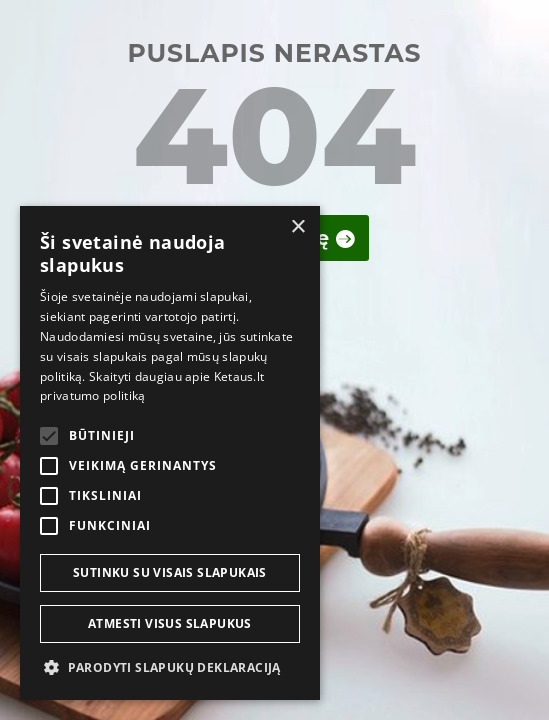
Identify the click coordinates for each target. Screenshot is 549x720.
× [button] (297, 227)
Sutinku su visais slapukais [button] (170, 572)
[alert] (170, 453)
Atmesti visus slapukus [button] (170, 623)
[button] (170, 668)
